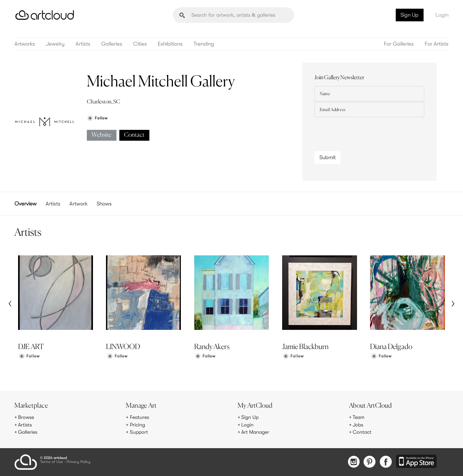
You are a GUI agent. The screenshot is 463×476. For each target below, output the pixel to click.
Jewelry (55, 44)
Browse (26, 417)
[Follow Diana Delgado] (381, 356)
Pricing (137, 425)
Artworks (25, 44)
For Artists (437, 44)
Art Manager (255, 432)
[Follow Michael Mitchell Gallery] (97, 118)
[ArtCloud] (45, 15)
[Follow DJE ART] (29, 356)
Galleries (112, 44)
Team (359, 417)
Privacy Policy (78, 462)
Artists (83, 44)
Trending (204, 44)
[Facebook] (386, 462)
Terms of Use (52, 462)
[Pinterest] (370, 462)
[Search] (233, 15)
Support (139, 432)
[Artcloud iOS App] (416, 462)
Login (442, 15)
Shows (104, 204)
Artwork (78, 204)
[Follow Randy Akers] (205, 356)
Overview (26, 204)
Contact (134, 135)
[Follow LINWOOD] (117, 356)
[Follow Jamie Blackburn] (293, 356)
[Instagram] (354, 462)
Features (139, 417)
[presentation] (369, 132)
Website (101, 135)
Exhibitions (170, 44)
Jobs (358, 425)
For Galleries (399, 44)
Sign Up (409, 15)
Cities (140, 44)
